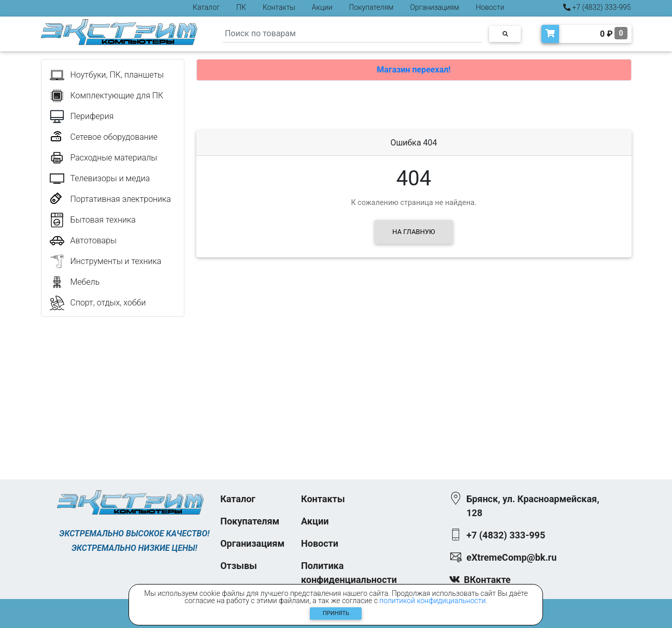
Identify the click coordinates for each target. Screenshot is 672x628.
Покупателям (371, 7)
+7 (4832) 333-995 (597, 7)
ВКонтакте (487, 580)
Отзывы (239, 566)
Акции (322, 7)
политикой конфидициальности (432, 601)
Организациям (435, 7)
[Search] (352, 34)
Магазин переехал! (413, 70)
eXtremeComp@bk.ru (511, 557)
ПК (241, 7)
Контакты (279, 7)
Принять (336, 613)
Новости (490, 7)
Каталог (206, 7)
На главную (413, 232)
